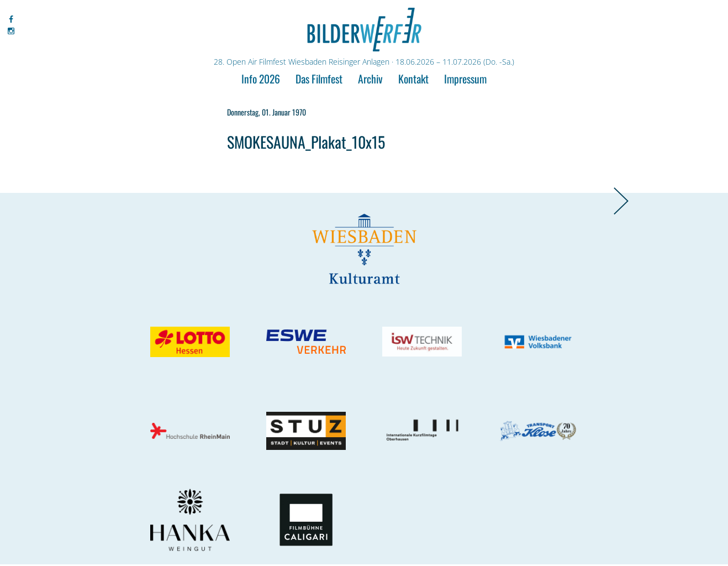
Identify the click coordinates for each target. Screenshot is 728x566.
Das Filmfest (319, 79)
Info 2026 (261, 79)
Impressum (465, 79)
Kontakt (413, 79)
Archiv (370, 79)
